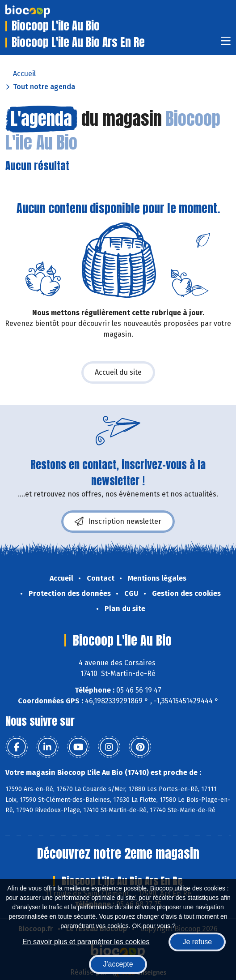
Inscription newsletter (118, 522)
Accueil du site (118, 372)
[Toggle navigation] (226, 44)
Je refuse (197, 942)
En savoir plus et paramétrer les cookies (86, 942)
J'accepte (118, 964)
